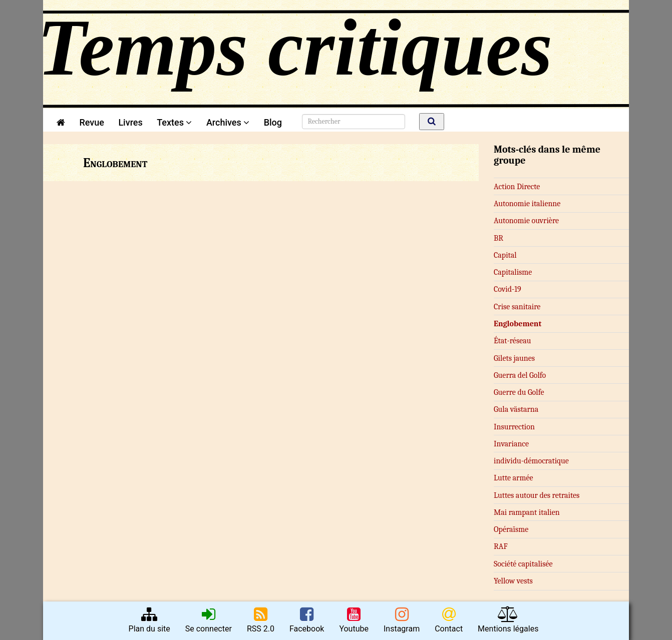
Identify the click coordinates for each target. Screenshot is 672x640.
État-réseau (512, 341)
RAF (501, 546)
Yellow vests (513, 581)
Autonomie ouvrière (526, 221)
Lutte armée (514, 478)
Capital (505, 255)
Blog (275, 122)
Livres (130, 122)
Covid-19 (508, 289)
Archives (228, 122)
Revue (91, 122)
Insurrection (514, 427)
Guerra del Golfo (520, 375)
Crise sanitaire (517, 307)
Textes (174, 122)
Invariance (511, 444)
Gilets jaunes (514, 358)
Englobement (518, 324)
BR (498, 238)
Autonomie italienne (527, 204)
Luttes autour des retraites (537, 495)
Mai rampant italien (527, 512)
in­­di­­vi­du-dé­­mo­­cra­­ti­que (531, 461)
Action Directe (517, 187)
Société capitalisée (523, 564)
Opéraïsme (511, 529)
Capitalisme (513, 272)
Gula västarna (516, 409)
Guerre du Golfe (519, 392)
